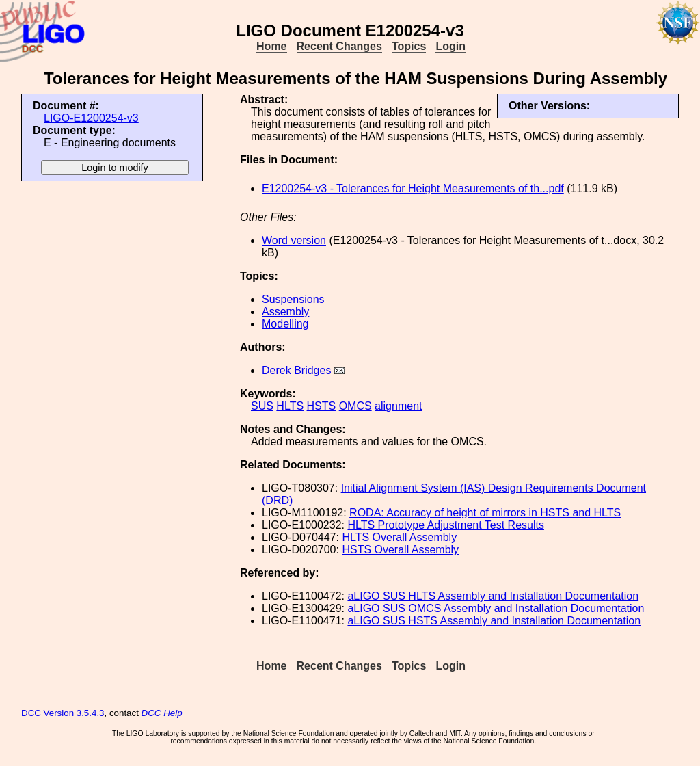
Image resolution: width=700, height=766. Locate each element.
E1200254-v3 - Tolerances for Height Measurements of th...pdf (413, 188)
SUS (262, 406)
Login (450, 46)
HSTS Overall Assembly (400, 550)
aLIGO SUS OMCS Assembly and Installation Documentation (496, 608)
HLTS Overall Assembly (399, 537)
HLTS (290, 406)
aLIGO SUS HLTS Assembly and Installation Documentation (493, 596)
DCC (31, 713)
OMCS (355, 406)
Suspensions (293, 299)
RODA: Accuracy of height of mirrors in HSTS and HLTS (485, 513)
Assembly (285, 312)
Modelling (285, 324)
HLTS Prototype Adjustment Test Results (446, 525)
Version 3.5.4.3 (74, 713)
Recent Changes (339, 46)
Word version (294, 240)
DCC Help (162, 713)
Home (271, 46)
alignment (398, 406)
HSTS (322, 406)
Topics (409, 46)
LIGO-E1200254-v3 (91, 118)
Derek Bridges (296, 370)
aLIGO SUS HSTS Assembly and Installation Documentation (494, 621)
